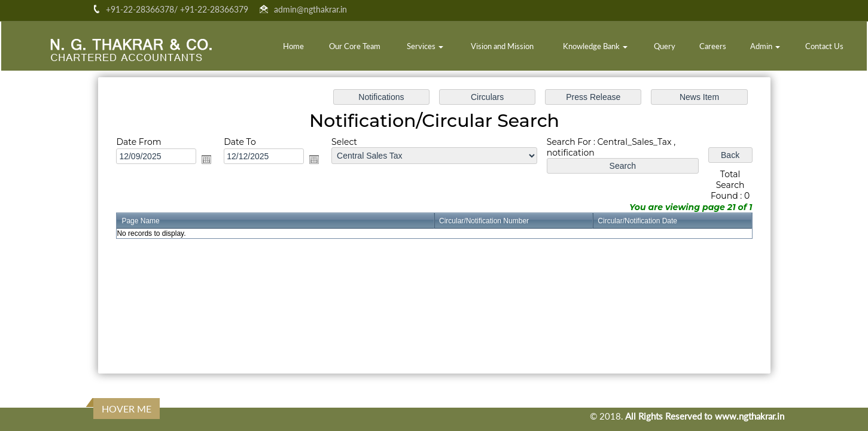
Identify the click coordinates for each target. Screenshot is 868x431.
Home (293, 46)
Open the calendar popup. (207, 159)
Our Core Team (355, 46)
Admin (765, 46)
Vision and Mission (502, 46)
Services (425, 46)
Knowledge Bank (595, 46)
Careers (713, 46)
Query (665, 46)
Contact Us (824, 46)
